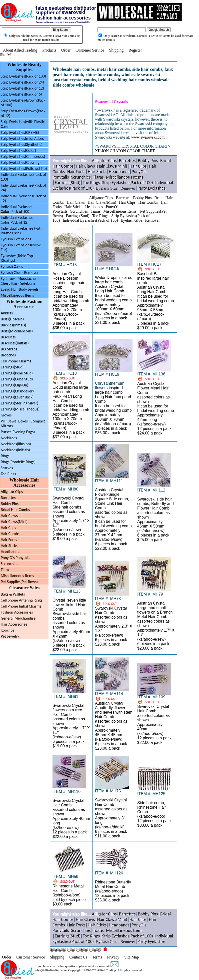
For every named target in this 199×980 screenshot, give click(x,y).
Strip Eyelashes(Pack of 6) (21, 94)
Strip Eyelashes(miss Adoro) (23, 138)
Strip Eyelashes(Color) (18, 150)
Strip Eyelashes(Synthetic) (21, 144)
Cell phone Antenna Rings (21, 600)
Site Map (7, 55)
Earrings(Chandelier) (17, 391)
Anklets (7, 313)
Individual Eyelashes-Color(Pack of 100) (18, 209)
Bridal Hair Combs (15, 510)
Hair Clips (8, 528)
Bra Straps (9, 349)
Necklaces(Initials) (15, 450)
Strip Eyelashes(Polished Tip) (24, 168)
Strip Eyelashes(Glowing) (21, 162)
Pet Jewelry (10, 636)
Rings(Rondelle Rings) (18, 462)
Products (49, 50)
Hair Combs (10, 534)
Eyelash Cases (12, 267)
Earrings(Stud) (12, 367)
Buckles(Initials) (13, 325)
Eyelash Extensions (16, 239)
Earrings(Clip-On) (14, 385)
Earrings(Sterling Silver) (19, 403)
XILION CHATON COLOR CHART (125, 151)
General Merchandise (18, 618)
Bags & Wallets (13, 594)
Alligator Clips (12, 492)
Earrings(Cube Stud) (17, 379)
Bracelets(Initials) (15, 343)
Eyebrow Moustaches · (20, 281)
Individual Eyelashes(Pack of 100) (90, 220)
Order (66, 50)
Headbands (10, 552)
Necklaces (9, 438)
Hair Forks (9, 540)
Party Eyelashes (152, 188)
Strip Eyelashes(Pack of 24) (22, 82)
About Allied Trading (20, 50)
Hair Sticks (9, 546)
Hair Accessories (14, 624)
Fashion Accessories (17, 612)
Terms (97, 957)
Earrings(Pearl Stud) (17, 373)
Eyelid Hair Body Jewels (20, 289)
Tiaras (5, 570)
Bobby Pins (10, 504)
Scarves (7, 468)
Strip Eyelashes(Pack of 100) (23, 76)
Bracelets (8, 337)
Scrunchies (9, 564)
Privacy (113, 957)
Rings (5, 456)
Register (135, 50)
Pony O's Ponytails (15, 558)
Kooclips (7, 630)
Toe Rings (8, 474)
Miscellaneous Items (17, 295)
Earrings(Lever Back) (17, 397)
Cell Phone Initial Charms (21, 606)
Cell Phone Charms (16, 361)
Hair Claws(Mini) (14, 522)
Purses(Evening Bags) (18, 432)
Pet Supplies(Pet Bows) (19, 582)
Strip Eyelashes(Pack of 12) (22, 88)
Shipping (116, 50)
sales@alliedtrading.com (51, 970)
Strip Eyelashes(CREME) (20, 132)
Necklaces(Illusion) (16, 444)
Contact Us (78, 957)
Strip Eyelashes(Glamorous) (23, 156)
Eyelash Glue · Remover (20, 273)
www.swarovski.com (148, 137)
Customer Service (90, 50)
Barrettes (8, 498)
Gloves (6, 415)
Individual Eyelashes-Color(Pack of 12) (18, 220)
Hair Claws (9, 516)
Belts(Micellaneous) (17, 331)
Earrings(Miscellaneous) (20, 409)
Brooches (8, 355)
